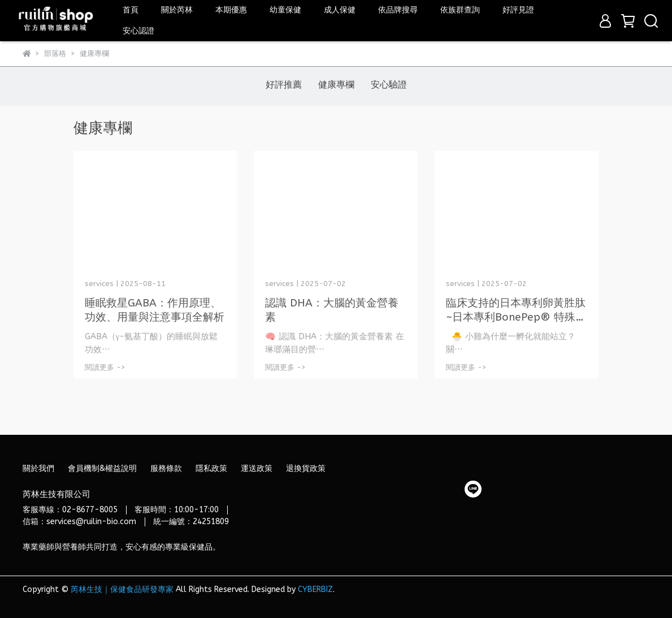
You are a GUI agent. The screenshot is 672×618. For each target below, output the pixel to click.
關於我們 (38, 468)
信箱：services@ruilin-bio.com (79, 522)
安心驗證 (389, 85)
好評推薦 (284, 85)
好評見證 (518, 10)
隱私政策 (211, 468)
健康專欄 (336, 85)
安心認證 (138, 31)
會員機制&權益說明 (102, 468)
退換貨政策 (306, 468)
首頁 (131, 10)
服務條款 (166, 468)
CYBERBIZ (315, 589)
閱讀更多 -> (105, 367)
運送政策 (257, 468)
